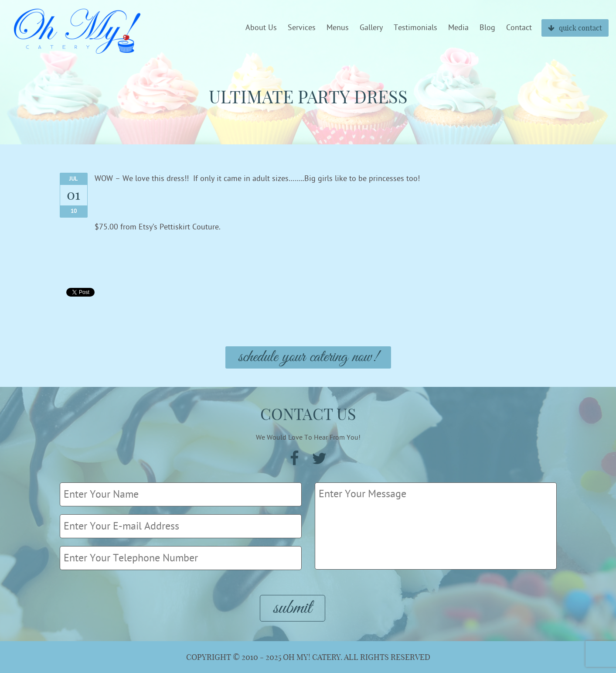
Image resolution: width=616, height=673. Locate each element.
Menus (338, 28)
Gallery (371, 28)
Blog (487, 28)
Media (458, 28)
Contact (519, 28)
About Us (261, 28)
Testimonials (415, 28)
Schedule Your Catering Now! (308, 357)
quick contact (575, 28)
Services (302, 28)
